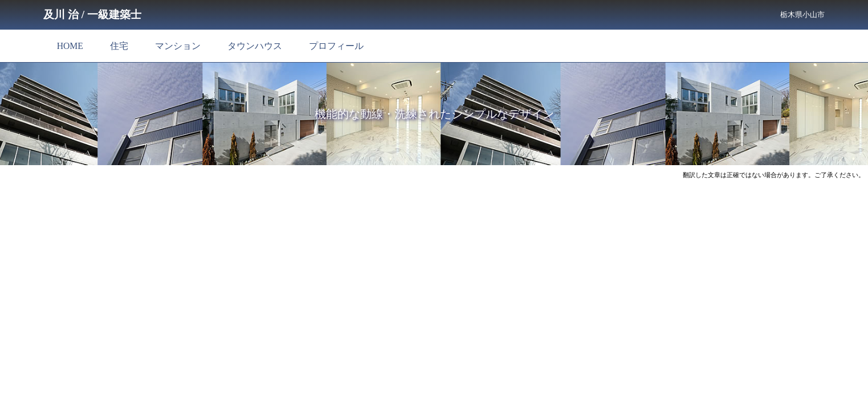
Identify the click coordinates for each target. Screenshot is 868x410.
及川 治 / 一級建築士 (92, 15)
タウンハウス (255, 46)
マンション (178, 46)
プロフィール (336, 46)
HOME (70, 46)
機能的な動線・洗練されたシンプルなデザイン (434, 114)
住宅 (119, 46)
